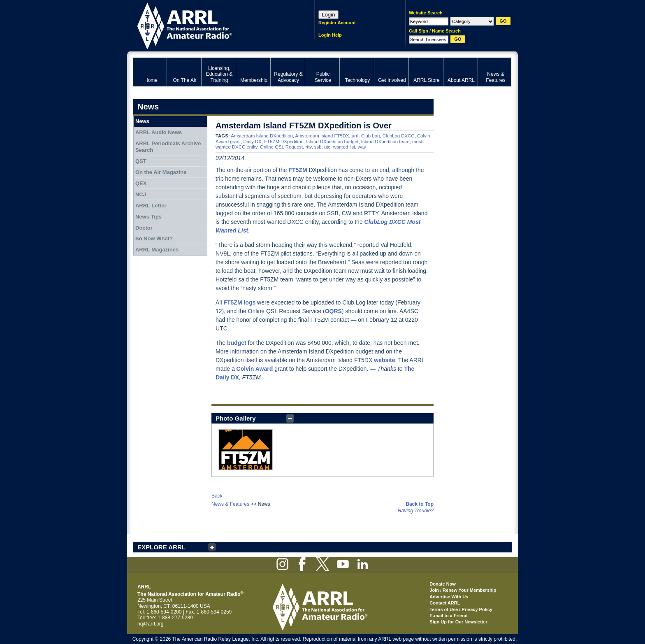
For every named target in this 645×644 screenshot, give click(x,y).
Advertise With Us (449, 597)
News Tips (148, 217)
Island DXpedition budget (332, 142)
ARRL (213, 25)
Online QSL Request (281, 147)
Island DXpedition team (385, 142)
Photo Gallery (236, 418)
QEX (141, 183)
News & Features (230, 504)
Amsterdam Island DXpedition (262, 136)
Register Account (337, 23)
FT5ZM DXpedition (284, 142)
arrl (355, 136)
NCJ (141, 194)
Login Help (330, 35)
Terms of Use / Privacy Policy (461, 609)
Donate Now (443, 584)
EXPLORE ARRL (161, 547)
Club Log (371, 136)
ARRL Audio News (159, 132)
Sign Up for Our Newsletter (458, 622)
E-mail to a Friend (448, 616)
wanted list (344, 147)
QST (141, 161)
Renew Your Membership (469, 590)
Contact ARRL (445, 603)
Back (217, 496)
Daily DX (253, 142)
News (142, 121)
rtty (308, 147)
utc (327, 147)
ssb (318, 147)
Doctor (144, 228)
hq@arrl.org (151, 624)
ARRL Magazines (157, 250)
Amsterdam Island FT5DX (322, 136)
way (362, 147)
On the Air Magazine (161, 172)
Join (434, 590)
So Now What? (154, 238)
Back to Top (420, 504)
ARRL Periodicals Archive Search (168, 147)
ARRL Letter (151, 206)
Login (328, 15)
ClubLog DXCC (399, 136)
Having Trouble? (416, 511)
